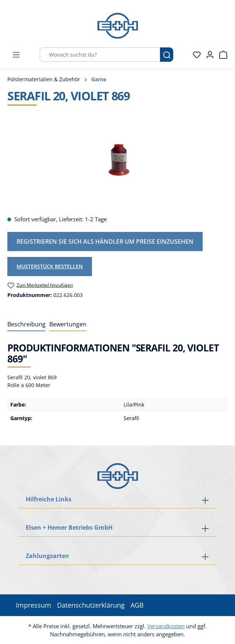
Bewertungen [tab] (68, 324)
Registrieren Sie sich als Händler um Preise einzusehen (105, 241)
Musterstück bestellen (50, 266)
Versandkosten (166, 626)
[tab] (26, 325)
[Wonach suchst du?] (100, 55)
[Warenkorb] (221, 55)
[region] (117, 168)
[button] (117, 557)
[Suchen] (167, 55)
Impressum (33, 605)
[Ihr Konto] (208, 55)
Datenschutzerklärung (91, 605)
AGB (137, 605)
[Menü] (16, 55)
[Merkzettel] (195, 55)
